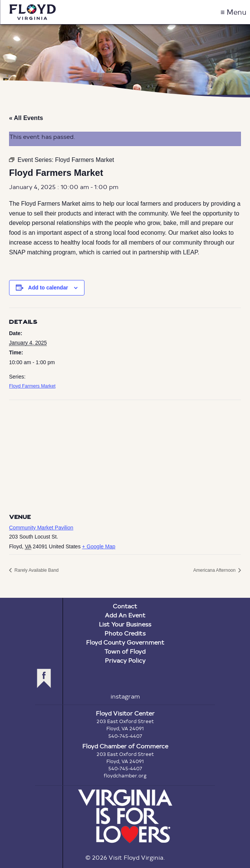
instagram (125, 696)
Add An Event (125, 615)
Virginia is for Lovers (125, 816)
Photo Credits (125, 633)
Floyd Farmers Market (32, 386)
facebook (44, 678)
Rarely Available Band (36, 570)
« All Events (26, 118)
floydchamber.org (125, 776)
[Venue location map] (125, 455)
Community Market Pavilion (41, 528)
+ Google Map (99, 546)
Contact (125, 606)
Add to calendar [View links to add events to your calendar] (48, 288)
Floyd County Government (125, 642)
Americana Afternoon (215, 570)
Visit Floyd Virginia (32, 12)
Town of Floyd (125, 651)
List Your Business (125, 624)
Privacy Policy (125, 660)
